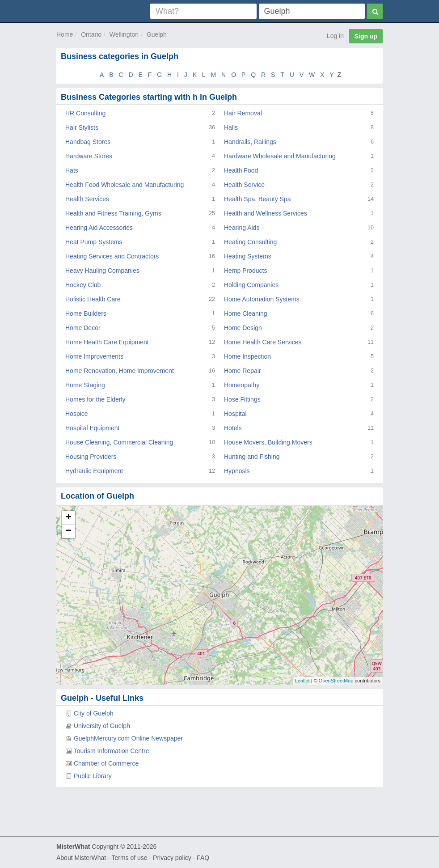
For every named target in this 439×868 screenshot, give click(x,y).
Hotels (233, 428)
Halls (231, 127)
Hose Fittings (242, 399)
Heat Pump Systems (94, 242)
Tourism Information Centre (112, 751)
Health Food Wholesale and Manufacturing (125, 185)
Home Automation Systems (262, 299)
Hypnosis (237, 471)
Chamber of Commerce (106, 763)
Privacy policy (172, 858)
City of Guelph (94, 713)
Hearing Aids (242, 228)
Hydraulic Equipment (94, 471)
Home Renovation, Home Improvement (120, 371)
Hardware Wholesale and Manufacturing (280, 156)
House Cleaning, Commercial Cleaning (119, 442)
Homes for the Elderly (95, 399)
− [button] (69, 531)
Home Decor (83, 328)
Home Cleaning (246, 313)
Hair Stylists (82, 127)
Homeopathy (242, 385)
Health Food (241, 170)
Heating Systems (248, 256)
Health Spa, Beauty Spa (257, 199)
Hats (72, 170)
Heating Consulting (250, 242)
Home (65, 34)
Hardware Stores (89, 156)
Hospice (77, 414)
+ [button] (69, 518)
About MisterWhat (81, 858)
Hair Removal (243, 113)
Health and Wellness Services (266, 213)
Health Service (244, 185)
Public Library (93, 776)
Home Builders (86, 313)
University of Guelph (102, 726)
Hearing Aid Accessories (99, 228)
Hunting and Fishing (252, 457)
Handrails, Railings (250, 142)
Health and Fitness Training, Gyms (113, 213)
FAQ (203, 858)
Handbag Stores (88, 142)
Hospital (235, 414)
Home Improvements (94, 356)
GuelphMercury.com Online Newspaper (128, 738)
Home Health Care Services (263, 342)
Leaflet (302, 681)
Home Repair (242, 371)
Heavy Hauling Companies (102, 271)
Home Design (243, 328)
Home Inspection (247, 356)
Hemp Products (245, 271)
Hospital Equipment (92, 428)
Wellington (124, 34)
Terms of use (129, 858)
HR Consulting (85, 113)
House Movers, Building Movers (268, 442)
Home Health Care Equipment (107, 342)
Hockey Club (83, 285)
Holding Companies (251, 285)
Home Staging (85, 385)
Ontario (91, 34)
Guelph (157, 34)
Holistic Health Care (93, 299)
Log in (335, 36)
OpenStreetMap (336, 681)
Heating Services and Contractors (112, 256)
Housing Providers (91, 457)
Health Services (87, 199)
